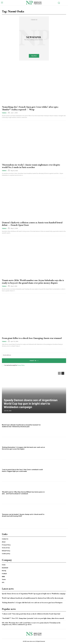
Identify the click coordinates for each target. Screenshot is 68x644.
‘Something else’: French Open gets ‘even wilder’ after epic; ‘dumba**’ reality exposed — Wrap (30, 108)
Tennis (4, 113)
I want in (34, 361)
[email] (34, 355)
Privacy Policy (21, 365)
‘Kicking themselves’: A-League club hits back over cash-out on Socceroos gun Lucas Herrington (23, 448)
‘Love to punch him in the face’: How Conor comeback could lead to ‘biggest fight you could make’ (22, 470)
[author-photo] (9, 113)
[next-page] (63, 373)
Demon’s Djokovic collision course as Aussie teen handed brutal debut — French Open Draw (32, 224)
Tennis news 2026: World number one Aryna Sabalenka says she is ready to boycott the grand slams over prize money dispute (33, 281)
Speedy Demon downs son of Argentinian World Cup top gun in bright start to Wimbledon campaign (31, 404)
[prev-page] (59, 373)
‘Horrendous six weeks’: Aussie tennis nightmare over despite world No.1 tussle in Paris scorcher (31, 166)
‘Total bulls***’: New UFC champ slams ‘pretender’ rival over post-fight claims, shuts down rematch (33, 618)
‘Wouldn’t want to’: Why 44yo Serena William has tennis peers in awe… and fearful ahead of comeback (23, 493)
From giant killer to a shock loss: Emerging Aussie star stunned (32, 338)
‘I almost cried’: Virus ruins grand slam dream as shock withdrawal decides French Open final (31, 614)
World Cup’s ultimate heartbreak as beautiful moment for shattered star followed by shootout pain (21, 426)
